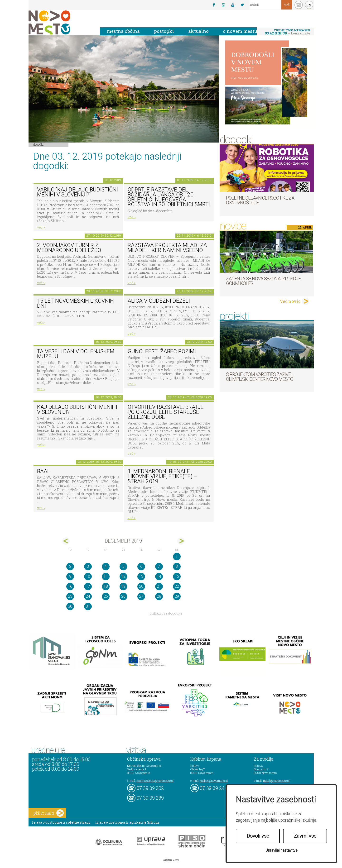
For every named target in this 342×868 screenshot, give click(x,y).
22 (177, 586)
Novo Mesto (61, 22)
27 (141, 596)
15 (177, 576)
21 (159, 586)
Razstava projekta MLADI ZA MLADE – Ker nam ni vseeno (167, 248)
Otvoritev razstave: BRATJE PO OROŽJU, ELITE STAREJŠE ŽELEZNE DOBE (166, 412)
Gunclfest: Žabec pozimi (162, 351)
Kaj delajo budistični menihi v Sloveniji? (77, 410)
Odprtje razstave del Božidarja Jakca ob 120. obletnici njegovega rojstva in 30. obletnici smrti (169, 197)
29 (177, 596)
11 (106, 576)
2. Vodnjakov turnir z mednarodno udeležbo (69, 248)
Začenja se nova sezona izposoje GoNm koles (263, 281)
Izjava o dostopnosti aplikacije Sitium (127, 822)
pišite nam (48, 813)
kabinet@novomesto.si (214, 781)
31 (88, 606)
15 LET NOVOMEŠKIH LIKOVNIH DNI (75, 303)
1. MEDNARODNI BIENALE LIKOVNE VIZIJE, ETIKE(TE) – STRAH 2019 (163, 476)
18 (106, 586)
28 (159, 596)
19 (123, 586)
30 (70, 606)
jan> (181, 541)
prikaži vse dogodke (166, 613)
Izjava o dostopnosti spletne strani (61, 822)
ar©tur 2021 (171, 860)
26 (123, 596)
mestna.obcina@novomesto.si (155, 781)
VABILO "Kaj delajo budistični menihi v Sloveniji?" (77, 192)
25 (106, 596)
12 (123, 576)
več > (41, 227)
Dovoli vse (258, 836)
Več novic (290, 301)
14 (159, 576)
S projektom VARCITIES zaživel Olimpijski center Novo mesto (260, 377)
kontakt (299, 5)
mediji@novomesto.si (276, 781)
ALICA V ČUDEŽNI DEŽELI (159, 301)
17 (88, 586)
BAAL (44, 471)
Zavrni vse (305, 836)
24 (88, 596)
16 (70, 586)
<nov (66, 541)
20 (141, 586)
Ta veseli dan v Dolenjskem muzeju (76, 354)
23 (70, 596)
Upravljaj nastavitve (282, 850)
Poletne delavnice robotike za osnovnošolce (260, 200)
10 (88, 576)
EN (309, 5)
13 (141, 576)
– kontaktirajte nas (287, 32)
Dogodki (39, 144)
